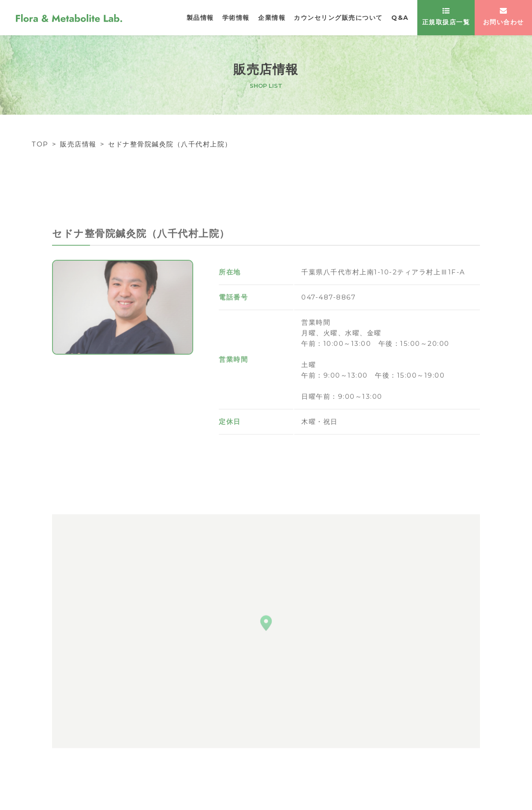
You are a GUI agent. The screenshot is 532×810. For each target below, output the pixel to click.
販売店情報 (78, 144)
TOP (40, 144)
